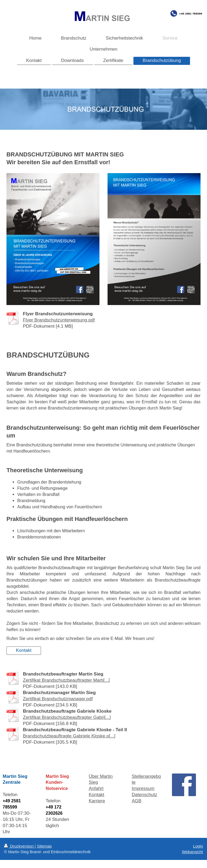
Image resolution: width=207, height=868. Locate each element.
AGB (137, 801)
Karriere (97, 801)
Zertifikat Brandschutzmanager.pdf (58, 699)
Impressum (143, 788)
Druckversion (19, 846)
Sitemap (44, 846)
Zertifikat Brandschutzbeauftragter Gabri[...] (67, 717)
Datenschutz (145, 795)
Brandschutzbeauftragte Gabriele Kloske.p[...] (69, 736)
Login (198, 846)
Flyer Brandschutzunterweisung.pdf (59, 320)
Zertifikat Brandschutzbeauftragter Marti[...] (66, 680)
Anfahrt (96, 788)
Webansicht (192, 852)
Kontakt (24, 650)
